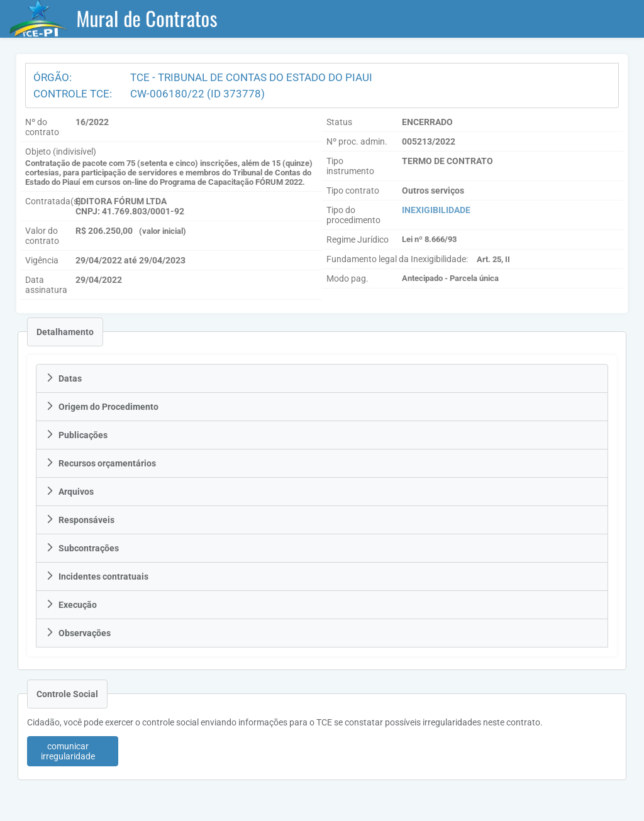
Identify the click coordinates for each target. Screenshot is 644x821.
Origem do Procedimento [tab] (102, 407)
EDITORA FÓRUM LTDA (121, 201)
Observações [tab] (78, 633)
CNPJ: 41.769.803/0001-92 (130, 211)
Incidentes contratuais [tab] (97, 576)
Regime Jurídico (358, 240)
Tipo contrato (353, 190)
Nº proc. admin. (357, 141)
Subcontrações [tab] (82, 548)
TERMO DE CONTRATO (447, 161)
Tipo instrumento (350, 166)
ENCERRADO (427, 122)
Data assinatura (46, 285)
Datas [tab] (64, 378)
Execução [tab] (71, 605)
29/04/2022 (99, 280)
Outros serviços (433, 190)
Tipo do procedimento (353, 215)
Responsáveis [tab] (80, 520)
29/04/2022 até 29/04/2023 (130, 260)
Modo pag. (347, 278)
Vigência (42, 260)
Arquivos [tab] (69, 492)
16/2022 (92, 122)
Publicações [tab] (76, 435)
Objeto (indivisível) (61, 152)
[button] (73, 751)
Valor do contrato (42, 236)
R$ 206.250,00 (104, 231)
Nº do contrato (42, 127)
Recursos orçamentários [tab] (101, 463)
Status (339, 122)
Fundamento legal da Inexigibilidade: (397, 259)
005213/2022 (429, 141)
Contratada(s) (53, 201)
